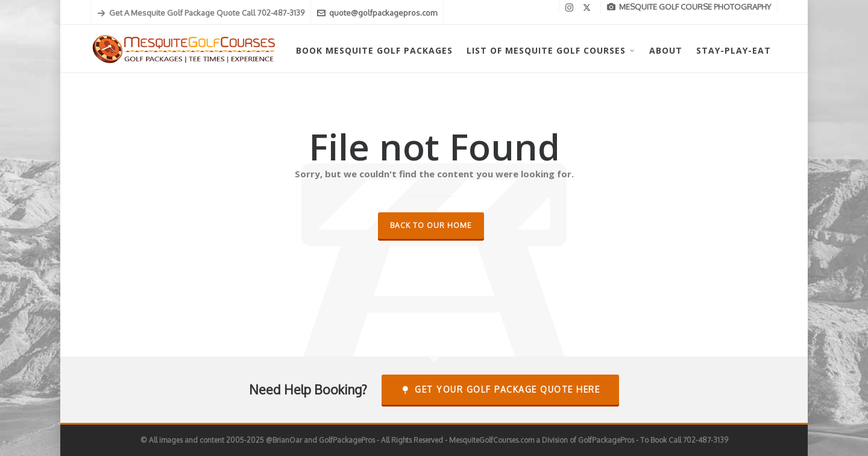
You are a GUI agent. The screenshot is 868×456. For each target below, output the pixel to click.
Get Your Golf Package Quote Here (501, 389)
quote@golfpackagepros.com (377, 13)
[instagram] (571, 7)
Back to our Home (431, 225)
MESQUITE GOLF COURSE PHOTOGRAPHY (689, 7)
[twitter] (589, 7)
